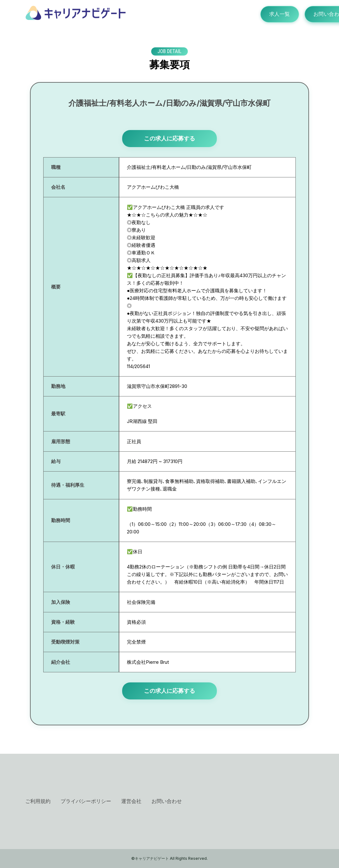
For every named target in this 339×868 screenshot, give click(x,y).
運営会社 (131, 801)
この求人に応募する (169, 138)
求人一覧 (278, 14)
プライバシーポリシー (86, 801)
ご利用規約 (38, 801)
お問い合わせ (167, 801)
